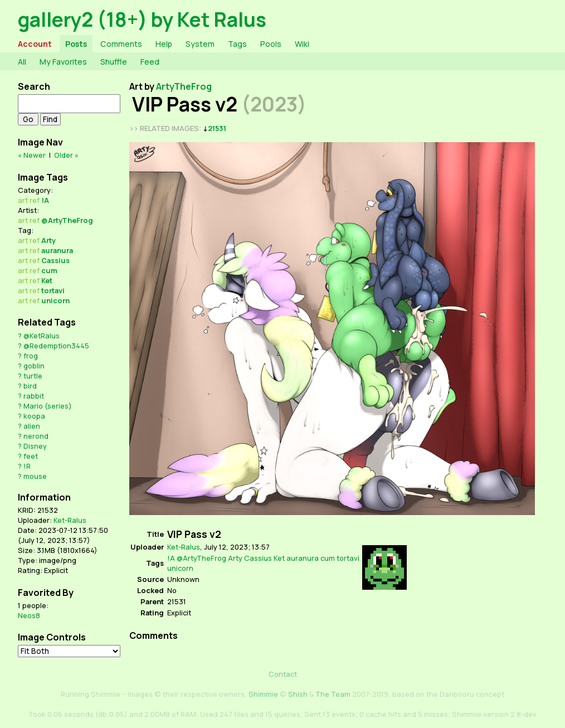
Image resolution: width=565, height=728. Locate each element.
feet (31, 456)
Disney (35, 446)
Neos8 (29, 615)
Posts (76, 44)
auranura (57, 250)
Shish (298, 694)
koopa (34, 416)
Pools (271, 44)
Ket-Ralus (70, 520)
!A (45, 200)
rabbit (34, 396)
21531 (217, 128)
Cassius (55, 260)
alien (32, 426)
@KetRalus (42, 336)
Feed (150, 62)
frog (31, 356)
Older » (66, 155)
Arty (48, 240)
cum (49, 270)
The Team (333, 694)
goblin (34, 366)
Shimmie (263, 694)
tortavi (53, 290)
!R (27, 466)
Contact (283, 674)
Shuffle (114, 62)
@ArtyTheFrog (67, 220)
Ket (47, 280)
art (23, 200)
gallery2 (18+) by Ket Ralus (142, 19)
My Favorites (63, 62)
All (22, 62)
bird (30, 386)
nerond (36, 436)
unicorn (55, 300)
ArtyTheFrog (184, 86)
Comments (121, 44)
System (200, 44)
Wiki (302, 44)
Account (35, 44)
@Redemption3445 (56, 346)
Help (164, 44)
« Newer (32, 155)
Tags (237, 44)
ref (35, 200)
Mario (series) (48, 406)
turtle (33, 376)
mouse (35, 476)
